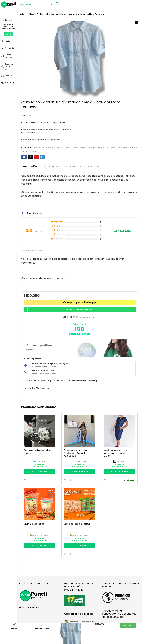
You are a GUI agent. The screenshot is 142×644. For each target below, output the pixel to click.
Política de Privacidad (30, 607)
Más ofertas (70, 166)
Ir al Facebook (39, 472)
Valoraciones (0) (50, 166)
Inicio (22, 14)
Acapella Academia (81, 462)
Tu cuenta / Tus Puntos (43, 629)
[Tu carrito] (14, 624)
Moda (32, 14)
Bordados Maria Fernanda (76, 147)
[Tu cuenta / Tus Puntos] (43, 624)
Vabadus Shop (121, 462)
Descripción (30, 166)
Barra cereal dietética (77, 524)
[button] (57, 3)
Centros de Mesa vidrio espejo (37, 452)
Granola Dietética (34, 524)
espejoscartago (41, 462)
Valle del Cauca (29, 151)
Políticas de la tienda (91, 166)
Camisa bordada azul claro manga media (109, 147)
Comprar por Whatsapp (80, 302)
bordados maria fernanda (88, 317)
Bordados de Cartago (43, 147)
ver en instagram (79, 472)
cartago (133, 147)
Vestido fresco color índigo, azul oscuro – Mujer (116, 453)
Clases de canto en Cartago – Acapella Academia (75, 453)
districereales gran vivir (41, 535)
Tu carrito (14, 629)
